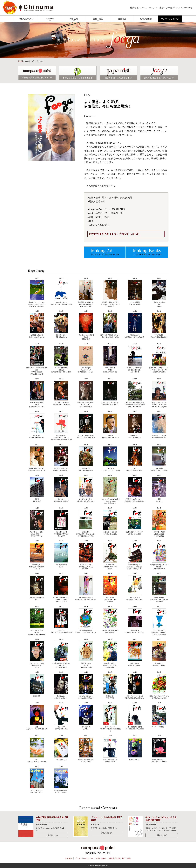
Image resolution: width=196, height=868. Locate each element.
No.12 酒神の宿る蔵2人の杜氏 (86, 716)
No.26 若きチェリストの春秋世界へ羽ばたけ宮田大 (37, 653)
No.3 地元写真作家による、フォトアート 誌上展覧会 (159, 749)
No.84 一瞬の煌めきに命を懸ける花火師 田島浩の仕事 (86, 325)
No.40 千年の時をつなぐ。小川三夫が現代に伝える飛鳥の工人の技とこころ (135, 555)
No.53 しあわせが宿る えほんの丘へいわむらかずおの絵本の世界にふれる (110, 489)
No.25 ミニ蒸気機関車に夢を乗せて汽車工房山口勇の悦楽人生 (61, 653)
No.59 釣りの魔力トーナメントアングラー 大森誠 (110, 457)
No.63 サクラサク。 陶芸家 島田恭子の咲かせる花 (159, 425)
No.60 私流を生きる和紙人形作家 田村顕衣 (86, 457)
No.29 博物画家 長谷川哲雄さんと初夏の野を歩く (110, 619)
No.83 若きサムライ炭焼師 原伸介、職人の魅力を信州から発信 (110, 324)
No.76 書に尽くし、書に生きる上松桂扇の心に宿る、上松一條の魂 (135, 358)
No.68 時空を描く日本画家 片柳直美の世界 (37, 425)
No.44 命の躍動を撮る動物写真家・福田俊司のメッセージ (37, 555)
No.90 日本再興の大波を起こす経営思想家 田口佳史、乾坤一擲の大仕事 (86, 292)
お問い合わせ (146, 19)
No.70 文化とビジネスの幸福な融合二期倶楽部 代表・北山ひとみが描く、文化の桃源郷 (135, 393)
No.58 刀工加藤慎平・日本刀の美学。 (135, 457)
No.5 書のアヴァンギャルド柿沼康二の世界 (110, 749)
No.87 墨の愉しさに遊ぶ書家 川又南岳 (159, 292)
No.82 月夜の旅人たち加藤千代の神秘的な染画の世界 (135, 324)
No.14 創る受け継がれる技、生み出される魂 (37, 716)
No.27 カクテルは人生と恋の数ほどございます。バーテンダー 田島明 (159, 621)
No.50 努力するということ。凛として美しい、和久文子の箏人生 (37, 522)
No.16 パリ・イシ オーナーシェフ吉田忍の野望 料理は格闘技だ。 (135, 685)
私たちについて (26, 19)
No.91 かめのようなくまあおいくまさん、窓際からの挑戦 (61, 291)
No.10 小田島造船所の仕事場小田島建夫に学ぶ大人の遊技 (135, 716)
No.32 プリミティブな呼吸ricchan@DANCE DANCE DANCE (37, 621)
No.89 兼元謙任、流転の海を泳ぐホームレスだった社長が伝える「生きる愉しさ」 (110, 292)
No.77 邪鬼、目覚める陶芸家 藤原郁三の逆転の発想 (110, 358)
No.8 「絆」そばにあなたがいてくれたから (37, 749)
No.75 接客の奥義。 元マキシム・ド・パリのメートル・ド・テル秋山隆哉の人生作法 (159, 358)
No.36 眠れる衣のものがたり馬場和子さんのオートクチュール (86, 587)
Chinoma (50, 19)
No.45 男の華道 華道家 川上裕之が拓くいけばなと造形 (159, 522)
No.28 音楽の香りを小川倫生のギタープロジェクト (135, 619)
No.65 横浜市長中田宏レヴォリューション (110, 425)
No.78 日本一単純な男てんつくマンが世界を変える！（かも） (86, 358)
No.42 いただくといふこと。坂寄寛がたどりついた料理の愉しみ (86, 555)
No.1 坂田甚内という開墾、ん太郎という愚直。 (61, 780)
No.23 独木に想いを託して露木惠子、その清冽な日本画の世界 (110, 653)
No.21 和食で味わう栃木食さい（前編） (159, 652)
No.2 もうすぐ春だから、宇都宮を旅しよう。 (37, 780)
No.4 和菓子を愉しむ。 (135, 748)
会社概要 (122, 19)
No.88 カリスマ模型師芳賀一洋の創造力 (135, 291)
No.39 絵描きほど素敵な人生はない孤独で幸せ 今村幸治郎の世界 (159, 555)
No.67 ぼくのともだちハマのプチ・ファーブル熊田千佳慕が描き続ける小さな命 (61, 426)
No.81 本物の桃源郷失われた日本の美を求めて (159, 324)
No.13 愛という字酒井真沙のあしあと (61, 716)
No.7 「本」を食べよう (61, 748)
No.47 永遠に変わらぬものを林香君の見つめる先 (110, 521)
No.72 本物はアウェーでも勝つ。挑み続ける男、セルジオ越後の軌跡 (86, 393)
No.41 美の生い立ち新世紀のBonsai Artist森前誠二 (110, 555)
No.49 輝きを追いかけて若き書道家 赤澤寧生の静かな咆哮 (61, 522)
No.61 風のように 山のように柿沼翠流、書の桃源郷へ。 (61, 457)
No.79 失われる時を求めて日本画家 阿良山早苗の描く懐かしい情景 (61, 358)
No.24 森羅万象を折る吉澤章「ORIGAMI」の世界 (86, 653)
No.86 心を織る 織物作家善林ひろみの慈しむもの (37, 324)
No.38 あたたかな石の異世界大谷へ (37, 587)
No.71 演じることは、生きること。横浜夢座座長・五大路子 (110, 392)
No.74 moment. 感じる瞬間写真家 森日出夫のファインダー (37, 393)
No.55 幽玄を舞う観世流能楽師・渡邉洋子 (61, 488)
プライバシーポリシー (84, 858)
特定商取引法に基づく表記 (120, 858)
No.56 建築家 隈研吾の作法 (37, 488)
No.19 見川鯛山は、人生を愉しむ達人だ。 (61, 685)
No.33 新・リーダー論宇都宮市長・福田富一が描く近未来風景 (159, 588)
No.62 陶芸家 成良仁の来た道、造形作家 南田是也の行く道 (37, 457)
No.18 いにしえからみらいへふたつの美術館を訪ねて (86, 685)
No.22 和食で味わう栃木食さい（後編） (135, 652)
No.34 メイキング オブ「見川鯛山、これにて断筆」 (135, 587)
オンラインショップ (170, 19)
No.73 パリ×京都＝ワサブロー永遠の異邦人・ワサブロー (61, 392)
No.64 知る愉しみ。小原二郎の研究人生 (135, 425)
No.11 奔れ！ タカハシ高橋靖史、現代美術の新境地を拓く (110, 717)
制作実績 (74, 19)
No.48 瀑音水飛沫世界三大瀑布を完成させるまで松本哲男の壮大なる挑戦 (86, 522)
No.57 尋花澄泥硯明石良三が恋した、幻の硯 (159, 457)
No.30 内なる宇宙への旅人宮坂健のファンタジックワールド (86, 619)
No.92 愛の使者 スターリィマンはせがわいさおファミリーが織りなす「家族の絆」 (37, 292)
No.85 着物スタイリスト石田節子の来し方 (61, 324)
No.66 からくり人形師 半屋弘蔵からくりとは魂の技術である (86, 425)
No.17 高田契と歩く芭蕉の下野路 (110, 685)
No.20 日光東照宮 (37, 684)
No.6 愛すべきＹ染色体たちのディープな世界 (86, 749)
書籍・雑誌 (98, 19)
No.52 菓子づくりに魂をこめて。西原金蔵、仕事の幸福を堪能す (135, 488)
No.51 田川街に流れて (159, 488)
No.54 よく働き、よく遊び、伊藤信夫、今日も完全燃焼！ (86, 488)
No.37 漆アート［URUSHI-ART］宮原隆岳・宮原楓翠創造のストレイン (61, 588)
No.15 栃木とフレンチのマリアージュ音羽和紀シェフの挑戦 (159, 685)
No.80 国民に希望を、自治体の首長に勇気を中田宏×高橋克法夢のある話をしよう (37, 359)
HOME (21, 61)
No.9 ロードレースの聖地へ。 (159, 715)
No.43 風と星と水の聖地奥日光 (61, 554)
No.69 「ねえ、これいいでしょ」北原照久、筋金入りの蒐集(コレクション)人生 (159, 393)
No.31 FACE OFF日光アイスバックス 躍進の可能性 (61, 619)
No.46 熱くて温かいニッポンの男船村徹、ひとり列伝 (135, 521)
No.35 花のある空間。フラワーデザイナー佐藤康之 (110, 588)
